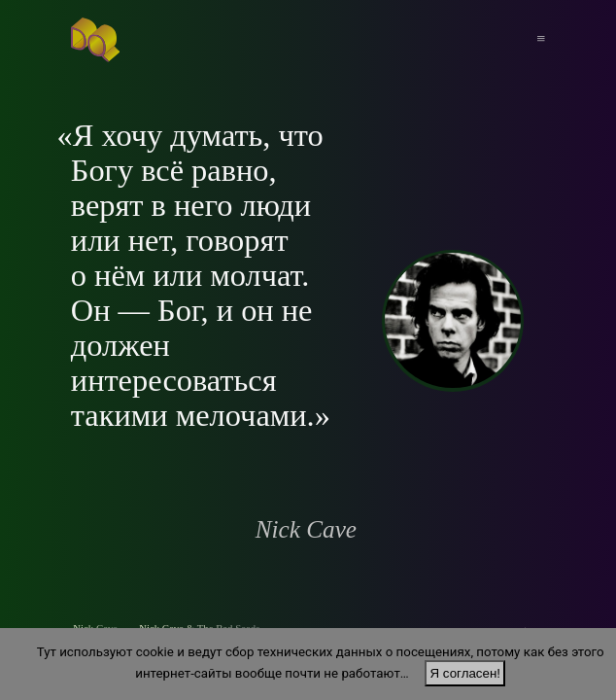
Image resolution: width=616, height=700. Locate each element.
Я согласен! (465, 673)
